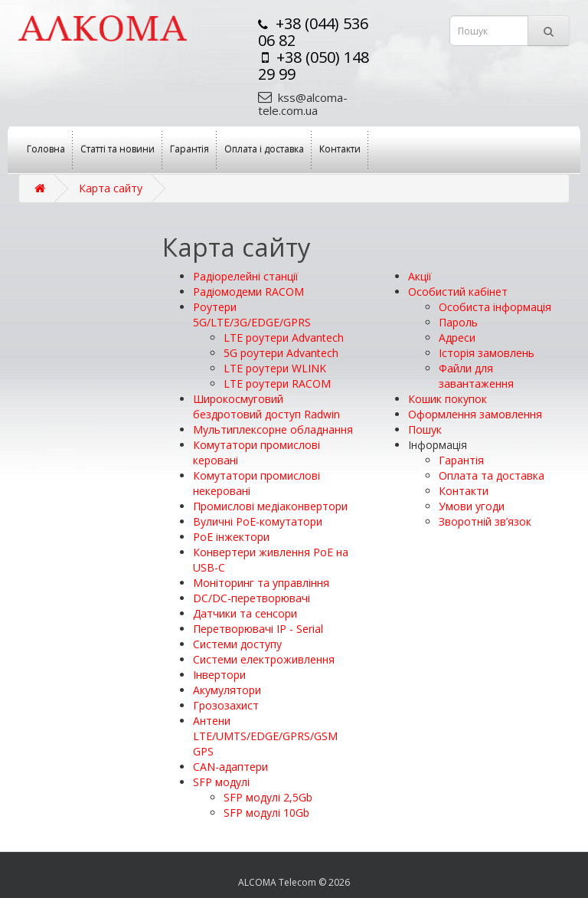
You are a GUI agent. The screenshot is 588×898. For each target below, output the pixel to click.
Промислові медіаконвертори (270, 506)
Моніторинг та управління (261, 583)
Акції (420, 276)
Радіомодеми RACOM (248, 292)
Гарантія (189, 149)
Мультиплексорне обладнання (273, 429)
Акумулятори (227, 690)
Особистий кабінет (458, 292)
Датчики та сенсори (245, 613)
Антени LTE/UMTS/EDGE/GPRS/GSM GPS (265, 736)
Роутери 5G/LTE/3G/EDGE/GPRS (252, 315)
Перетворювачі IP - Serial (258, 629)
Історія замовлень (487, 353)
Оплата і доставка (264, 149)
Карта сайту (111, 188)
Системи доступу (237, 644)
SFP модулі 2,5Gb (268, 797)
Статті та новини (118, 149)
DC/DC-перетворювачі (252, 598)
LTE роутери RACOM (277, 383)
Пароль (458, 322)
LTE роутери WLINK (275, 368)
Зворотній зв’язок (485, 521)
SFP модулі (221, 782)
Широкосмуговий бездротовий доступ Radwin (266, 406)
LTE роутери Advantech (284, 338)
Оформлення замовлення (475, 414)
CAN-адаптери (230, 767)
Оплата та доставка (492, 475)
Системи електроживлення (264, 659)
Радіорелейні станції (246, 276)
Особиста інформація (495, 307)
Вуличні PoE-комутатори (258, 521)
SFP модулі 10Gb (266, 813)
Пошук (425, 429)
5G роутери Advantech (281, 353)
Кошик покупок (448, 399)
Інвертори (219, 675)
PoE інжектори (231, 537)
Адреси (457, 338)
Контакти (340, 149)
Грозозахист (226, 705)
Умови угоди (472, 506)
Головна (46, 149)
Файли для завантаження (476, 376)
